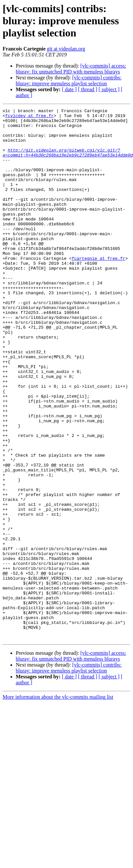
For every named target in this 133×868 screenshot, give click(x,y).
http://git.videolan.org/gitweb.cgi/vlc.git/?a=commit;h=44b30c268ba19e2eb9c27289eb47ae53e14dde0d (68, 162)
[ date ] (69, 89)
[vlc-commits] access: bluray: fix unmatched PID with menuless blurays (71, 69)
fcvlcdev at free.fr (29, 117)
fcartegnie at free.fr (99, 283)
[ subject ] (109, 89)
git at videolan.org (66, 49)
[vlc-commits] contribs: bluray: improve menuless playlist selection (69, 81)
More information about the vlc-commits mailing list (58, 791)
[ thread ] (88, 89)
